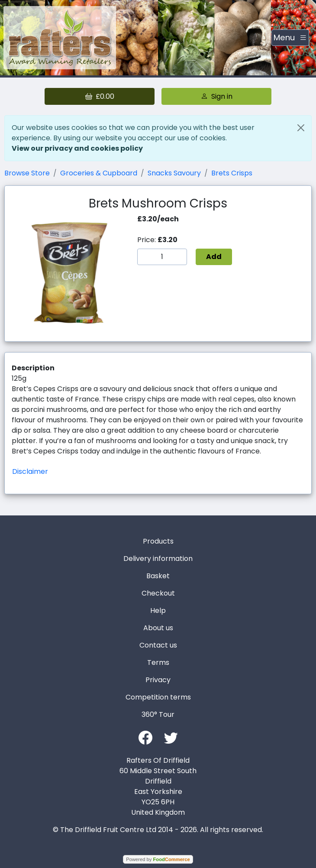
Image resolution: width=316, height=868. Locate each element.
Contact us (158, 645)
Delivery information (158, 559)
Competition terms (158, 697)
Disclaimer (30, 471)
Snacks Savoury (174, 173)
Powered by (158, 859)
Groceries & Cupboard (99, 173)
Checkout (158, 593)
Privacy (158, 680)
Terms (158, 662)
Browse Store (27, 173)
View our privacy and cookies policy (77, 148)
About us (158, 628)
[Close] (301, 128)
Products (158, 541)
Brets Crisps (232, 173)
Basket (158, 576)
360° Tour (158, 714)
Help (158, 611)
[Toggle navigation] (290, 38)
